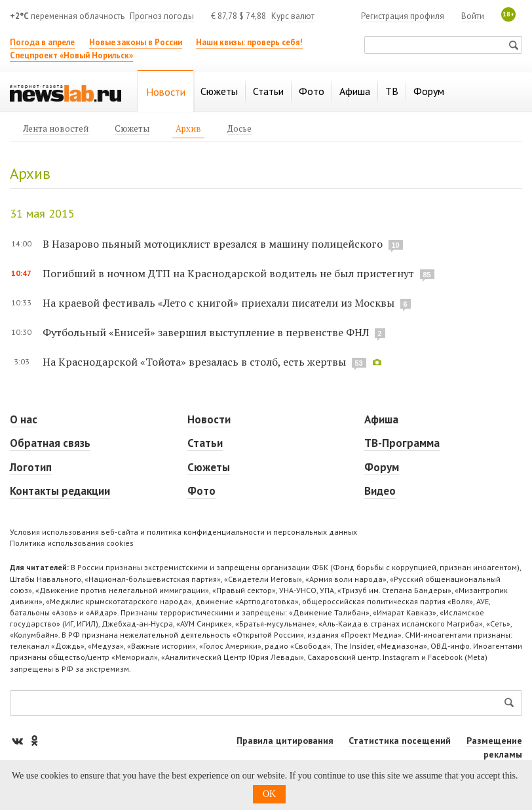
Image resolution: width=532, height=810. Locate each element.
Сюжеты (209, 467)
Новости (209, 419)
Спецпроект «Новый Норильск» (71, 55)
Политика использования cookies (72, 543)
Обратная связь (50, 443)
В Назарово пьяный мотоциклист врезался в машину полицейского (213, 244)
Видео (380, 491)
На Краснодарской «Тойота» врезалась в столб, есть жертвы (194, 362)
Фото (201, 491)
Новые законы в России (136, 42)
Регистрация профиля (403, 16)
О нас (24, 419)
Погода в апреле (42, 42)
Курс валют (293, 16)
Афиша (381, 419)
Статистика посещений (400, 741)
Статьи (205, 443)
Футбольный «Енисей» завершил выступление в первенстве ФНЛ (206, 332)
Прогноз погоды (162, 16)
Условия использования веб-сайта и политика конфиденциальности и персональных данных (183, 532)
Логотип (31, 467)
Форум (382, 467)
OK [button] (269, 794)
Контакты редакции (60, 491)
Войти (473, 16)
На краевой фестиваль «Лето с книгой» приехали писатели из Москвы (218, 303)
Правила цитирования (285, 741)
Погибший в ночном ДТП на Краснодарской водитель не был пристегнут (228, 273)
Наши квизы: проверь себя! (249, 42)
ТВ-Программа (402, 443)
